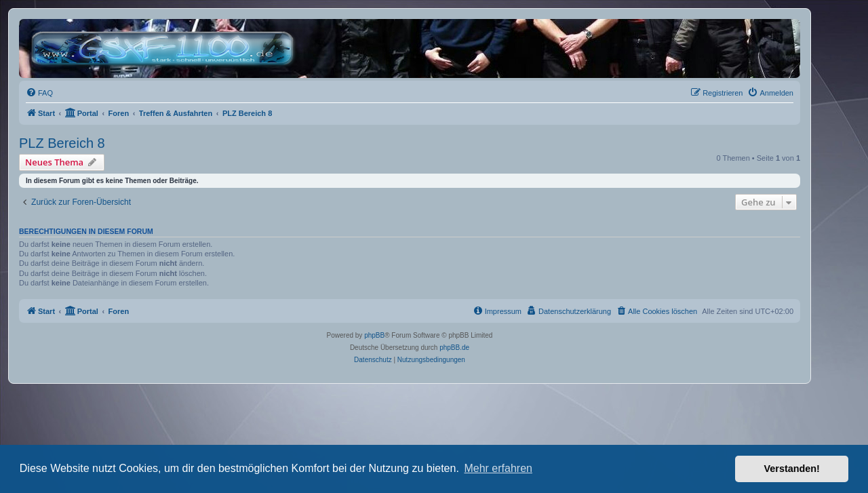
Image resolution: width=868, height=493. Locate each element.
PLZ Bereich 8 (62, 143)
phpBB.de (454, 348)
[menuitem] (39, 93)
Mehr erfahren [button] (498, 468)
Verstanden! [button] (792, 469)
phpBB (374, 335)
